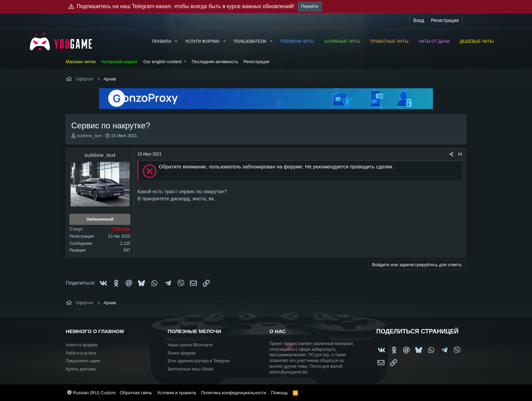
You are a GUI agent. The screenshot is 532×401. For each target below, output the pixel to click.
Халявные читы (342, 41)
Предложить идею (83, 361)
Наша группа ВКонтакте (190, 345)
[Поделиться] (451, 154)
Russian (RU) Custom (91, 393)
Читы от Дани (434, 41)
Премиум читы (297, 41)
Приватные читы (389, 41)
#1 (460, 154)
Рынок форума (182, 353)
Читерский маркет (120, 62)
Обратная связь (136, 393)
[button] (176, 42)
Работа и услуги (81, 353)
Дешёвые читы (477, 41)
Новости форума (82, 345)
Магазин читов (81, 62)
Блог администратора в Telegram (199, 361)
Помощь (280, 393)
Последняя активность (215, 62)
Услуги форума (203, 41)
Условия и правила (177, 393)
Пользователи (250, 41)
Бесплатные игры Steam (191, 369)
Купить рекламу (81, 369)
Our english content (162, 62)
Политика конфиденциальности (233, 393)
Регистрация (256, 62)
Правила (161, 41)
